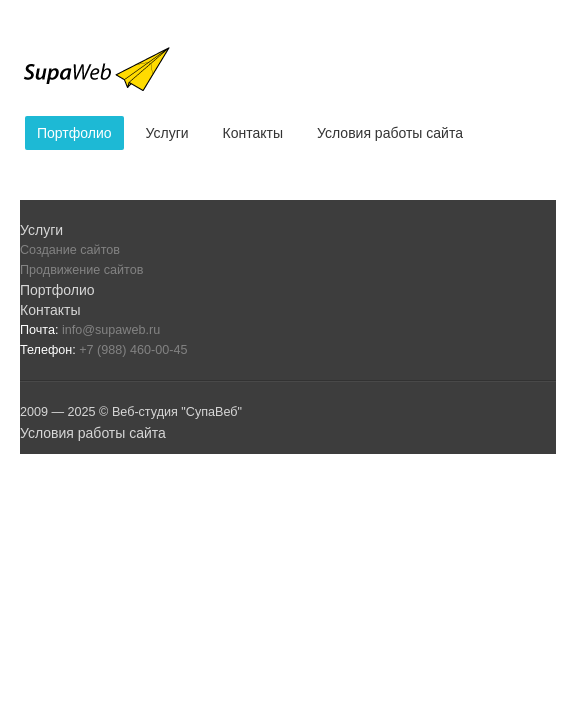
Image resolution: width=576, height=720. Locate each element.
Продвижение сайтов (81, 270)
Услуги (167, 133)
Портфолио (74, 133)
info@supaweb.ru (111, 330)
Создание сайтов (70, 250)
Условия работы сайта (390, 133)
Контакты (253, 133)
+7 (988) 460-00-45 (133, 350)
